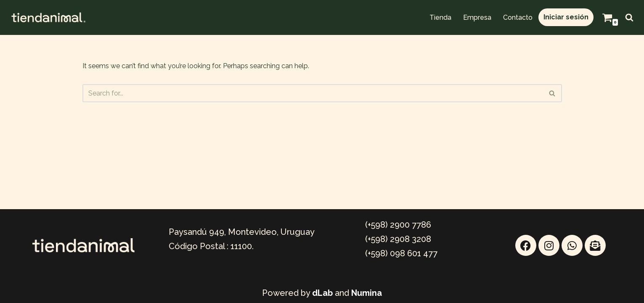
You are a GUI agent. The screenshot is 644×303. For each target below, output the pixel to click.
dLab (322, 293)
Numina (367, 293)
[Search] (629, 17)
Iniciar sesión (566, 17)
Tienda (440, 17)
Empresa (477, 17)
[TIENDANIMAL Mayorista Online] (48, 17)
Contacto (518, 17)
